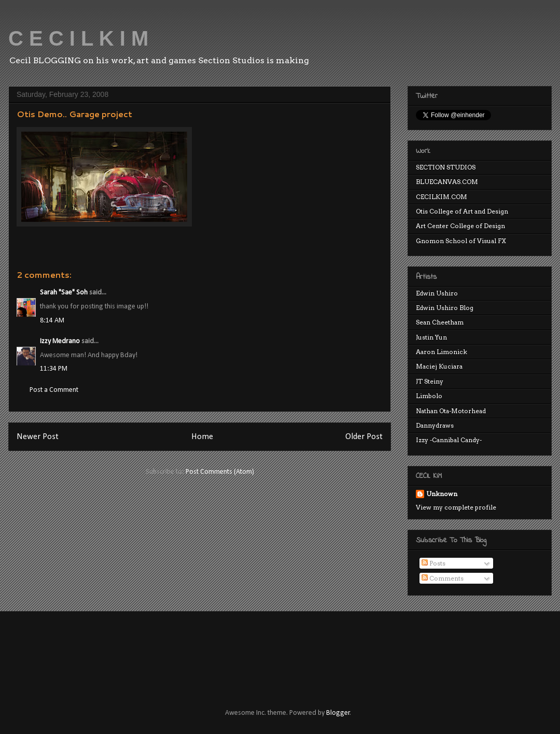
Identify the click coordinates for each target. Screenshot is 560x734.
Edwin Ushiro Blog (445, 308)
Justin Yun (431, 337)
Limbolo (429, 396)
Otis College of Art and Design (462, 211)
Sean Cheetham (440, 322)
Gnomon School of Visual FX (461, 241)
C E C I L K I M (78, 38)
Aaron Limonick (442, 352)
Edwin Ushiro (437, 293)
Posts (433, 563)
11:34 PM (54, 369)
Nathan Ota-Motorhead (451, 411)
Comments (443, 578)
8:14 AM (52, 321)
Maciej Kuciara (439, 366)
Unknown (442, 494)
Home (202, 437)
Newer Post (38, 437)
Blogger (338, 713)
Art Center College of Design (460, 226)
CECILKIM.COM (442, 197)
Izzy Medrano (60, 341)
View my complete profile (456, 507)
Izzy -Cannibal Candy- (449, 440)
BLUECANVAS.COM (447, 182)
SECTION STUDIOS (446, 167)
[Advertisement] (204, 651)
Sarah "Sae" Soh (64, 293)
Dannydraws (435, 425)
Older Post (364, 437)
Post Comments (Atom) (220, 472)
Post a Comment (54, 390)
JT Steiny (430, 381)
